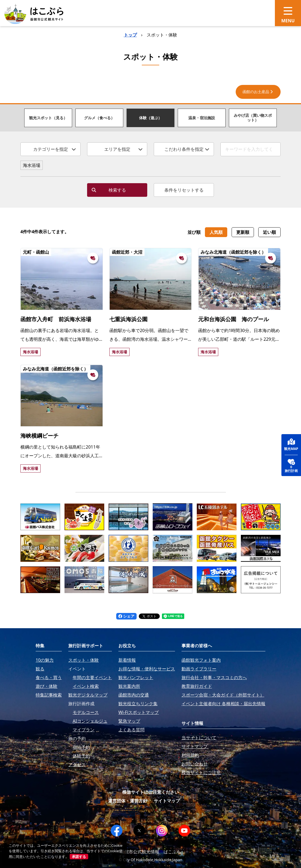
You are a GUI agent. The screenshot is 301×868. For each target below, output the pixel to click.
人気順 (216, 232)
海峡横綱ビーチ (39, 436)
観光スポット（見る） (48, 118)
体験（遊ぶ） (150, 118)
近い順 (269, 232)
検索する (109, 190)
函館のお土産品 (258, 92)
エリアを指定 (124, 149)
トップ (130, 35)
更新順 (243, 232)
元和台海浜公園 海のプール (234, 319)
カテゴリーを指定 (55, 149)
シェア (127, 616)
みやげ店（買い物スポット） (253, 118)
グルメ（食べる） (99, 118)
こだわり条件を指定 (187, 149)
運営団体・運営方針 (128, 801)
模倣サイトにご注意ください (150, 792)
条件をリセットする (184, 190)
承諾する (79, 857)
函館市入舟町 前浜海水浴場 (56, 319)
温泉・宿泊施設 (202, 118)
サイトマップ (167, 801)
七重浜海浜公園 (128, 319)
